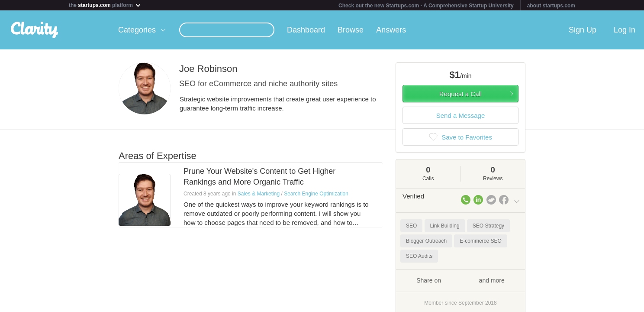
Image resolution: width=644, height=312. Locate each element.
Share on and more (460, 280)
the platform (105, 5)
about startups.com (551, 6)
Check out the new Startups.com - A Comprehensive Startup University (426, 6)
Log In (625, 30)
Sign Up (583, 30)
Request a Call (460, 94)
